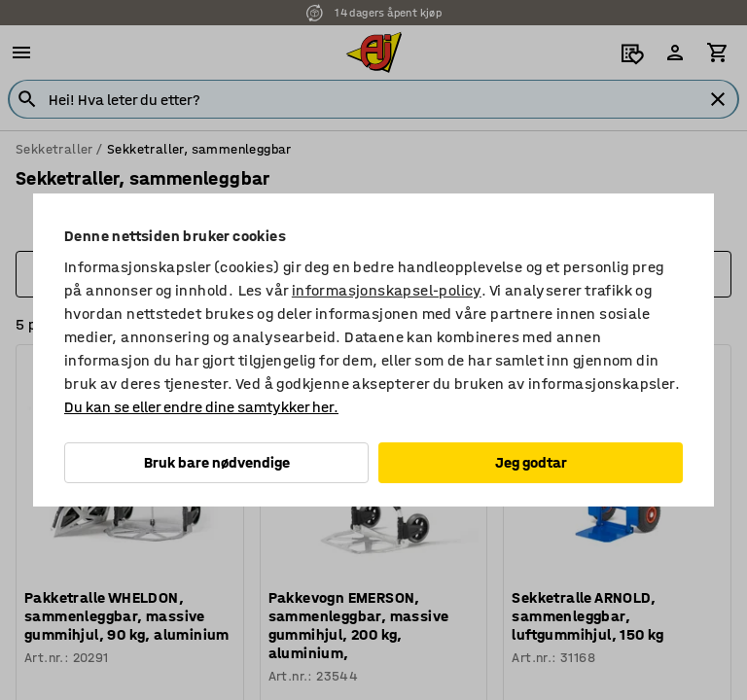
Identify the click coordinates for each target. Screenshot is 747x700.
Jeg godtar (531, 462)
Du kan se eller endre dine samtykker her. (201, 407)
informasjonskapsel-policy (387, 290)
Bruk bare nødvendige (217, 462)
